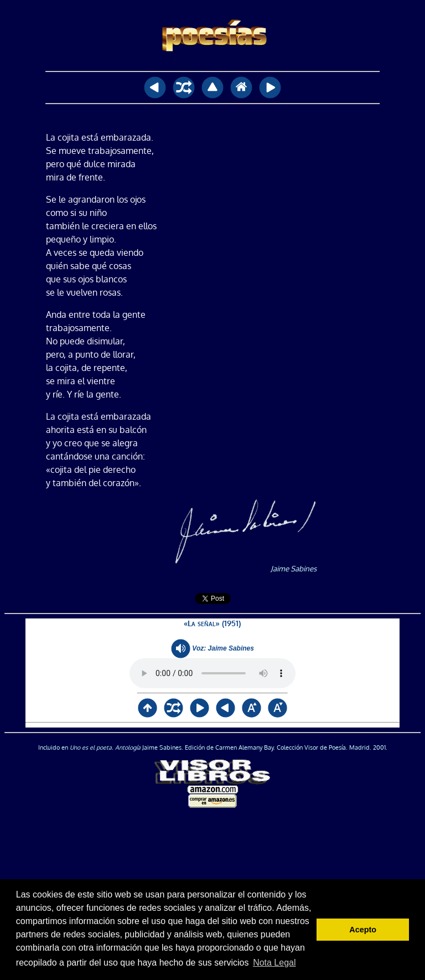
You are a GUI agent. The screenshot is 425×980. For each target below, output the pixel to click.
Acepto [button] (363, 930)
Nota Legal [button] (274, 963)
